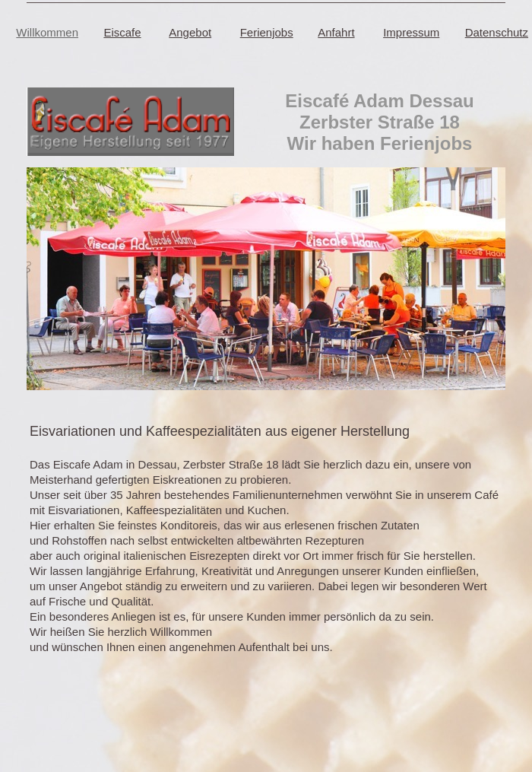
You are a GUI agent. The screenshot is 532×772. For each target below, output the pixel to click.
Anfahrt (336, 32)
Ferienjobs (267, 32)
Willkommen (47, 32)
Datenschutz (497, 32)
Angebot (190, 32)
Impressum (411, 32)
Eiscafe (122, 32)
